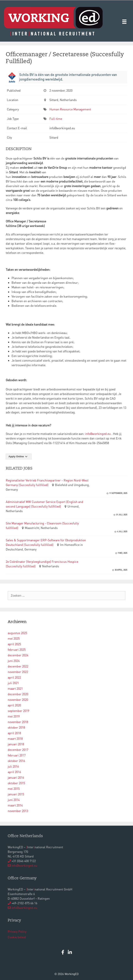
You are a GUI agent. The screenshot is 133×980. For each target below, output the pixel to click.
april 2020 (14, 705)
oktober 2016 (16, 761)
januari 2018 (16, 744)
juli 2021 (13, 683)
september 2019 (18, 711)
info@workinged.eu (98, 434)
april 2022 (14, 677)
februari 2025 (17, 650)
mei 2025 (14, 638)
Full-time (56, 119)
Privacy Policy (17, 931)
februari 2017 (17, 755)
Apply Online (19, 456)
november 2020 (18, 700)
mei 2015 (14, 789)
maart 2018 (15, 738)
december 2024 (18, 655)
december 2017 (18, 750)
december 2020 (18, 694)
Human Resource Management (70, 109)
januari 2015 (16, 794)
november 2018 (18, 722)
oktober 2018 (16, 727)
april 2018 (14, 733)
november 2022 (18, 672)
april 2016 (14, 772)
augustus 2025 (17, 633)
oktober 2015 (16, 783)
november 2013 (18, 811)
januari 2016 (16, 777)
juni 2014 (14, 800)
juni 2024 (14, 661)
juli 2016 (13, 766)
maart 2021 (15, 688)
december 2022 (18, 666)
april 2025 (14, 644)
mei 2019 (14, 716)
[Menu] (124, 21)
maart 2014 (15, 805)
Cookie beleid (17, 937)
